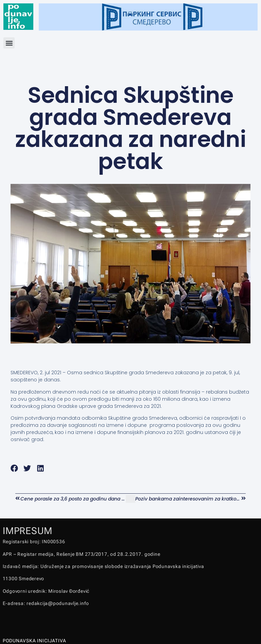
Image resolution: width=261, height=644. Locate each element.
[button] (9, 43)
